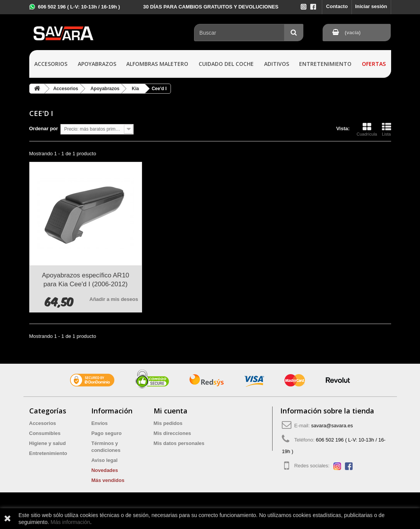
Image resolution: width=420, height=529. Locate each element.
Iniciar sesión (371, 6)
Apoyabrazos (97, 64)
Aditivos (277, 64)
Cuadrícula (367, 129)
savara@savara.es (332, 426)
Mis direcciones (172, 433)
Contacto (337, 6)
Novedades (105, 470)
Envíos (100, 423)
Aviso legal (104, 460)
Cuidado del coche (226, 64)
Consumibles (45, 433)
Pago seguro (106, 433)
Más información (70, 522)
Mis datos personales (179, 443)
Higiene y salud (48, 443)
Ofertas (374, 64)
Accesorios (51, 64)
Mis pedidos (168, 423)
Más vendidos (108, 480)
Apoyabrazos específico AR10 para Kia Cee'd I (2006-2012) (86, 280)
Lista (387, 129)
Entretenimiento (325, 64)
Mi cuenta (171, 411)
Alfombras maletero (157, 64)
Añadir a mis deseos (114, 299)
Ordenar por (44, 128)
